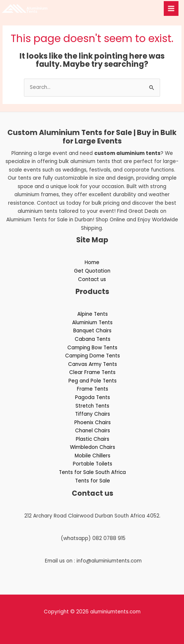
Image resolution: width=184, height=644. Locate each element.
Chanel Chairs (93, 431)
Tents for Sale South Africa (92, 472)
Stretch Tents (92, 406)
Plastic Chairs (93, 439)
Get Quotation (92, 271)
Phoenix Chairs (93, 423)
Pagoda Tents (93, 397)
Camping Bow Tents (92, 348)
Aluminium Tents (92, 323)
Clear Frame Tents (92, 372)
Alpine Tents (93, 314)
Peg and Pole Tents (93, 381)
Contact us (92, 279)
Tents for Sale (93, 481)
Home (92, 262)
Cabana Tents (93, 339)
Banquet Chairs (92, 331)
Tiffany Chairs (93, 414)
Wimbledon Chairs (93, 447)
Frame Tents (93, 389)
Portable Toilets (93, 464)
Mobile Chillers (93, 456)
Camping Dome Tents (93, 356)
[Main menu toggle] (171, 9)
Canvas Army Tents (93, 364)
